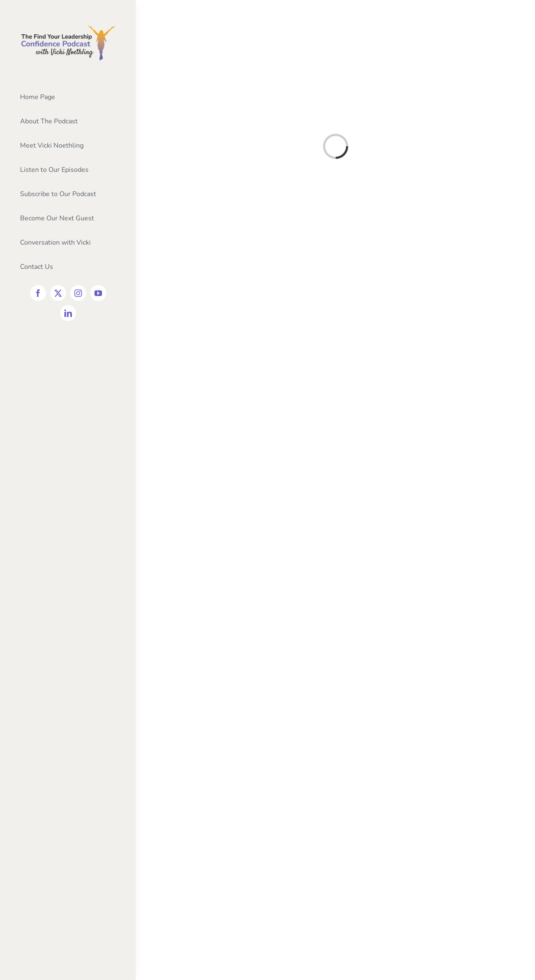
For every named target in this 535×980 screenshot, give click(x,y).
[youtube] (98, 293)
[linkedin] (68, 313)
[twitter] (58, 293)
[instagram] (78, 293)
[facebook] (38, 293)
